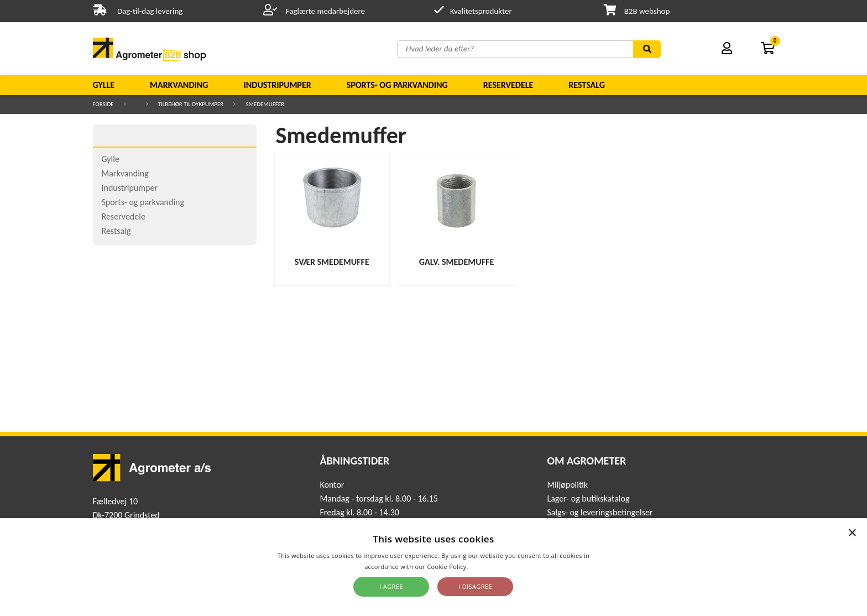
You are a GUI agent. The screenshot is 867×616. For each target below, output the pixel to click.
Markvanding (179, 85)
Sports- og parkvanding (397, 85)
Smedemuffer (265, 104)
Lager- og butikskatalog (588, 498)
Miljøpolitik (567, 485)
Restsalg (587, 85)
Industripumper (277, 85)
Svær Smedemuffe (332, 262)
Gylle (104, 85)
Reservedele (508, 85)
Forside (103, 104)
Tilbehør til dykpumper (191, 104)
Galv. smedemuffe (456, 262)
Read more (486, 567)
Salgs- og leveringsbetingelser (600, 512)
